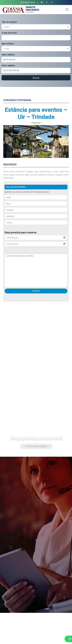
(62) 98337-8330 (27, 2)
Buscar (36, 78)
